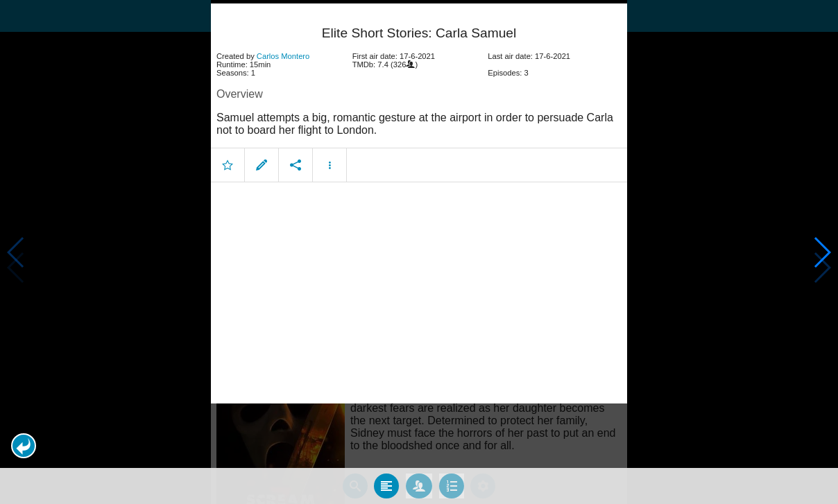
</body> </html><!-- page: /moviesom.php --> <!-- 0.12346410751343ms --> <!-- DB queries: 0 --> (419, 252)
